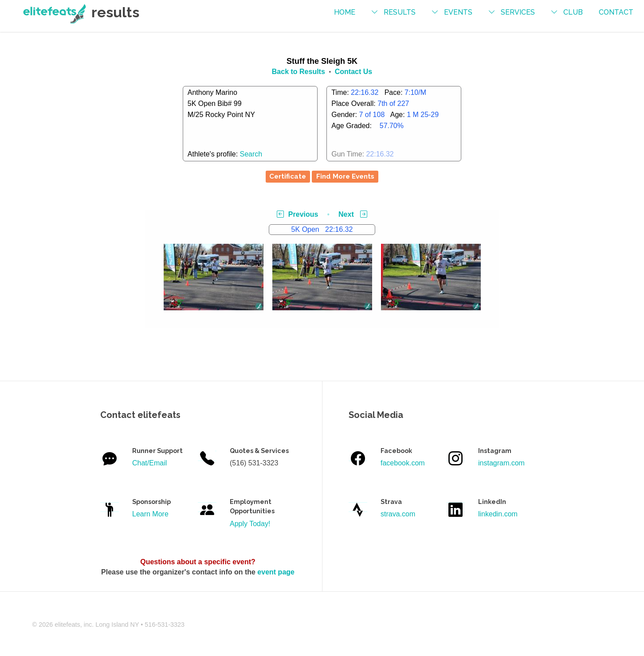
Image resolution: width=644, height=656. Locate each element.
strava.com (398, 514)
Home (345, 12)
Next (353, 214)
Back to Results (298, 72)
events (458, 12)
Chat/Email (149, 463)
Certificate (288, 176)
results (400, 12)
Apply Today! (250, 524)
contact (616, 12)
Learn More (150, 514)
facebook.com (403, 463)
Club (573, 12)
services (518, 12)
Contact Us (353, 72)
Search (251, 154)
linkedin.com (498, 514)
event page (276, 572)
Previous (298, 214)
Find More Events (345, 176)
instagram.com (501, 463)
